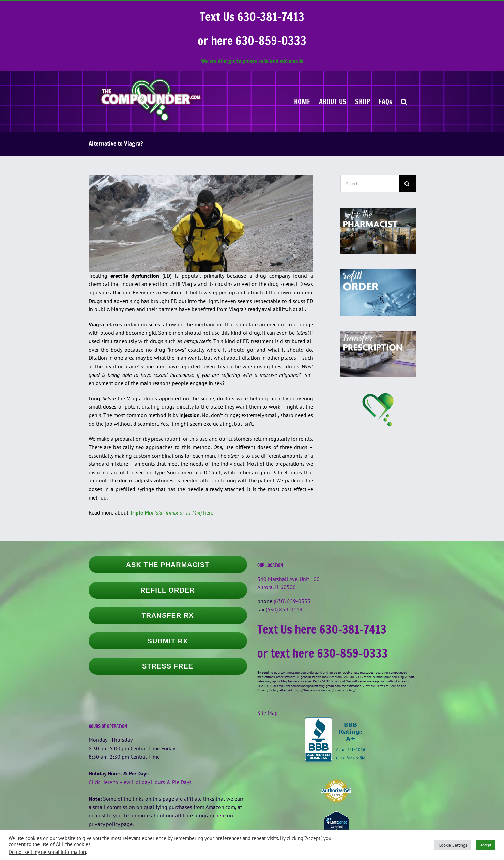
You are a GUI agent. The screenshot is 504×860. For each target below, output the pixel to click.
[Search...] (370, 184)
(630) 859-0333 (292, 601)
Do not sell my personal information (47, 852)
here (172, 512)
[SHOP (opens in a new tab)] (363, 101)
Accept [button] (486, 845)
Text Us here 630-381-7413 (322, 629)
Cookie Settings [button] (453, 845)
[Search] (407, 184)
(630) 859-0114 (284, 609)
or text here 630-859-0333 (323, 653)
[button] (404, 101)
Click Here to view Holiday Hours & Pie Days (140, 782)
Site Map (268, 713)
